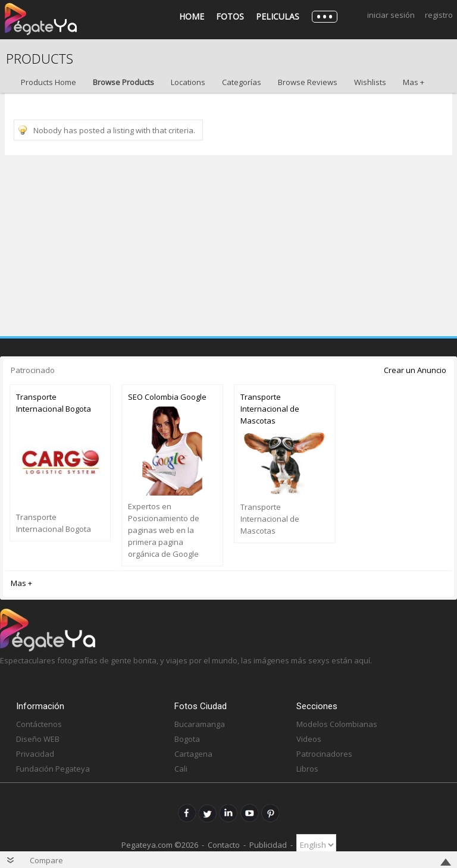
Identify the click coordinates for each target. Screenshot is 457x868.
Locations (188, 82)
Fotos (230, 16)
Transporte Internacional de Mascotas (270, 409)
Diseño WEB (38, 739)
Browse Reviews (308, 82)
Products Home (48, 82)
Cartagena (193, 754)
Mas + (414, 82)
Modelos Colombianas (337, 724)
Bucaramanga (200, 724)
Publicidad (268, 845)
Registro (439, 15)
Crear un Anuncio (415, 370)
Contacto (224, 845)
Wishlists (370, 82)
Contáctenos (39, 724)
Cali (181, 769)
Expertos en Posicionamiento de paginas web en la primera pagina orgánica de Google (164, 530)
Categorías (242, 82)
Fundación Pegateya (53, 769)
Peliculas (278, 16)
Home (192, 16)
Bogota (187, 739)
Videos (309, 739)
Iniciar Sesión (391, 15)
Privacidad (35, 754)
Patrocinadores (324, 754)
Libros (307, 769)
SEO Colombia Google (167, 397)
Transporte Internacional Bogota (54, 403)
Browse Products (123, 82)
